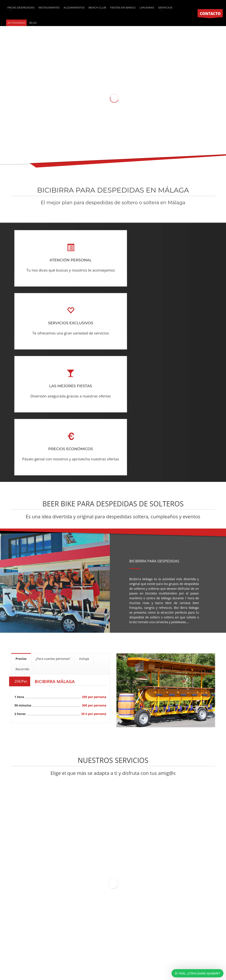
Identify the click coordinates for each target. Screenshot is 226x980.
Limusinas (198, 946)
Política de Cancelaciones (135, 961)
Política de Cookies (87, 961)
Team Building (161, 946)
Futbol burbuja (104, 946)
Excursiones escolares (132, 951)
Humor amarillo (80, 946)
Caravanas (182, 946)
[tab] (21, 533)
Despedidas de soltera (133, 946)
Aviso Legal (110, 961)
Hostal (110, 951)
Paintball (29, 946)
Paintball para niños (52, 946)
